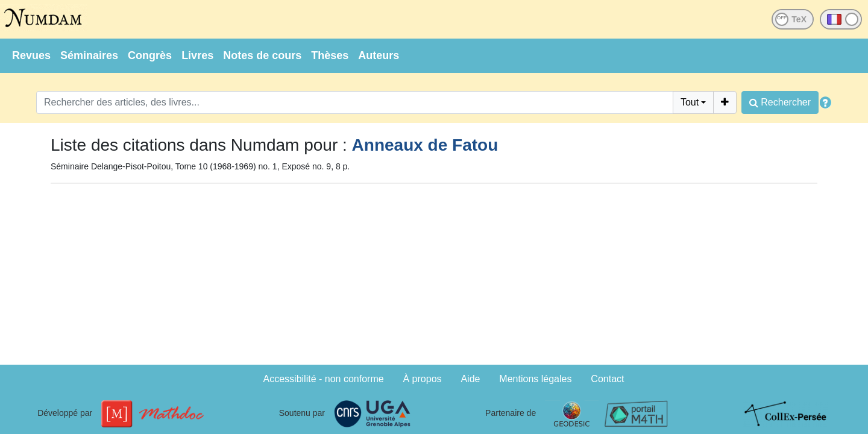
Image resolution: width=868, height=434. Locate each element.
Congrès (150, 55)
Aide (470, 379)
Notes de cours (262, 55)
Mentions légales (535, 379)
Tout (690, 102)
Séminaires (89, 55)
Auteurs (379, 55)
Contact (607, 379)
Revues (31, 55)
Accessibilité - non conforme (324, 379)
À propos (423, 379)
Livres (197, 55)
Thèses (330, 55)
